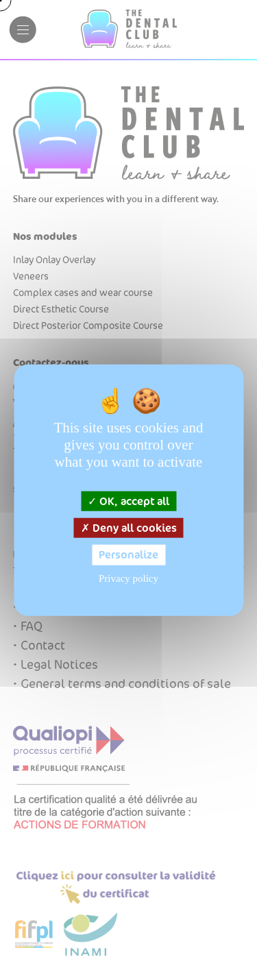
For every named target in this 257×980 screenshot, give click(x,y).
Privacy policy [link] (128, 578)
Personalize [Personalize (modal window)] (128, 555)
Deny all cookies (129, 528)
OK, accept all (128, 501)
